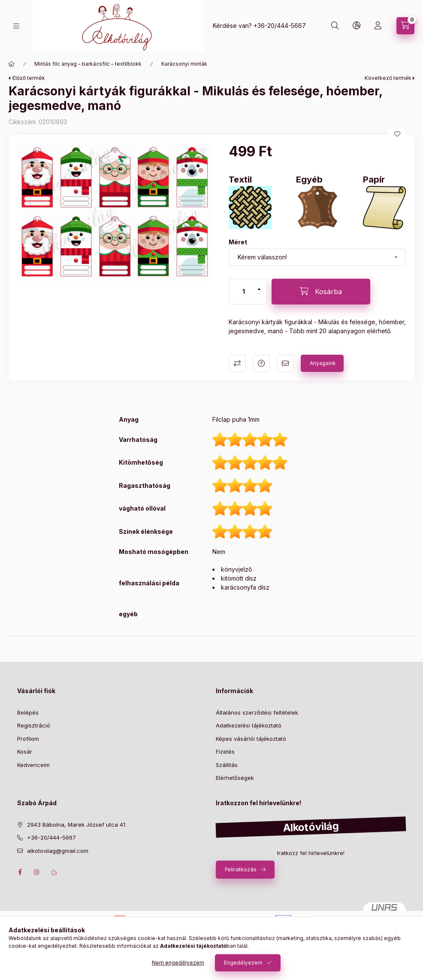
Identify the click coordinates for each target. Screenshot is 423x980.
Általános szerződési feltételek (257, 712)
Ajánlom (285, 363)
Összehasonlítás (237, 363)
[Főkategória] (12, 64)
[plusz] (259, 289)
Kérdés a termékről (261, 363)
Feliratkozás (241, 869)
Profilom (28, 739)
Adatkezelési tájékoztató (249, 725)
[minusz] (259, 294)
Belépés (28, 712)
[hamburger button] (16, 26)
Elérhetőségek (235, 778)
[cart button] (405, 26)
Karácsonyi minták (184, 64)
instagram (37, 872)
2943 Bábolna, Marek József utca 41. (77, 825)
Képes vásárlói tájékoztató (251, 739)
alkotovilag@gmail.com (58, 851)
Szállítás (227, 765)
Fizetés (225, 752)
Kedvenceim (33, 765)
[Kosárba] (321, 292)
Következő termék (388, 78)
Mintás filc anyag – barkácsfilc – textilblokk (88, 64)
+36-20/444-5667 (280, 26)
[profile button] (378, 26)
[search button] (335, 26)
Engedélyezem (243, 963)
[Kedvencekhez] (397, 134)
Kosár (25, 752)
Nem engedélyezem (178, 963)
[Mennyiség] (244, 292)
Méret (238, 242)
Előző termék (29, 78)
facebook (20, 872)
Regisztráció (34, 725)
